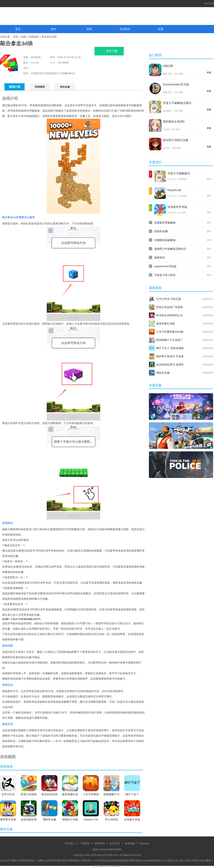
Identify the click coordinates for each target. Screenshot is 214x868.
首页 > (17, 37)
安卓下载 (109, 51)
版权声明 (100, 843)
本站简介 (70, 843)
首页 (18, 29)
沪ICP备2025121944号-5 (107, 866)
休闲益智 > (35, 37)
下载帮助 (85, 843)
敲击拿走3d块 (49, 37)
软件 (53, 29)
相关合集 (65, 87)
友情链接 (130, 843)
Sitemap (144, 843)
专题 (160, 29)
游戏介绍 (15, 87)
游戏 (89, 29)
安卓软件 (125, 29)
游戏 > (25, 37)
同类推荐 (40, 87)
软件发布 (115, 843)
